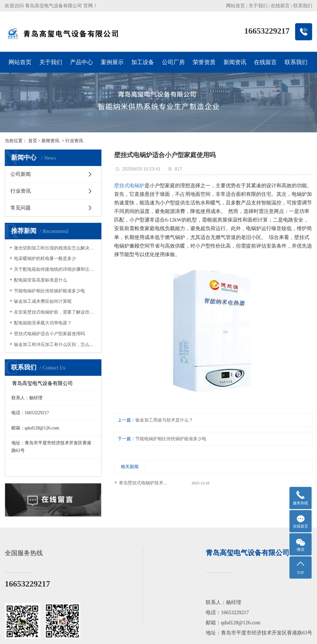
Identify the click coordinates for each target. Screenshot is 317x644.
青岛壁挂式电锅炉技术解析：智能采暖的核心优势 (164, 483)
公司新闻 (21, 174)
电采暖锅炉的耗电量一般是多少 (45, 259)
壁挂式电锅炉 (129, 186)
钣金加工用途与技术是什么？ (164, 420)
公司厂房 (173, 62)
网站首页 (236, 6)
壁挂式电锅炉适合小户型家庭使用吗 (49, 334)
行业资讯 (74, 141)
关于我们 (258, 6)
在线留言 (280, 6)
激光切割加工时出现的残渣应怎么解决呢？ (55, 248)
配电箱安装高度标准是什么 (41, 280)
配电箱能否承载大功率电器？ (43, 323)
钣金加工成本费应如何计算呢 (43, 301)
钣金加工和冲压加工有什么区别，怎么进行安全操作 (55, 345)
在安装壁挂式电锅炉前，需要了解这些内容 (55, 312)
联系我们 (303, 6)
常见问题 (21, 208)
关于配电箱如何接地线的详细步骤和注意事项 (55, 269)
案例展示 (112, 62)
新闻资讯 (235, 62)
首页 (33, 141)
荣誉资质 (204, 62)
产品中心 (81, 62)
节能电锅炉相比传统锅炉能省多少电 (49, 291)
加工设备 (143, 62)
